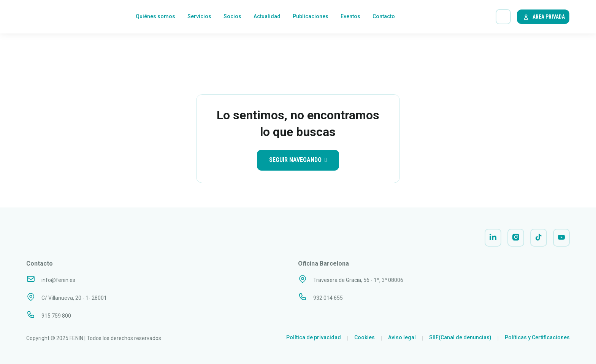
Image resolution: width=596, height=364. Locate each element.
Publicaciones (311, 17)
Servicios (199, 17)
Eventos (350, 17)
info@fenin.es (58, 280)
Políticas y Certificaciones (537, 337)
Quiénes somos (155, 17)
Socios (232, 17)
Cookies (365, 337)
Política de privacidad (314, 337)
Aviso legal (402, 337)
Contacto (384, 17)
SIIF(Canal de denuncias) (460, 337)
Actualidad (267, 17)
